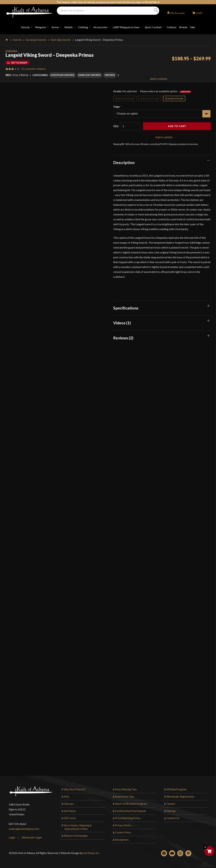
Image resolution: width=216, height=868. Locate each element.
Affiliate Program (176, 788)
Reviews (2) (123, 336)
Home (7, 39)
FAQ (66, 795)
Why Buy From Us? (75, 788)
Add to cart (177, 125)
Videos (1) (122, 321)
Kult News (70, 809)
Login (12, 836)
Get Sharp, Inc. (91, 851)
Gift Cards (70, 816)
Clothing (83, 27)
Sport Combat (153, 27)
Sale (193, 27)
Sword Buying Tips (126, 788)
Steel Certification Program (131, 802)
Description (124, 161)
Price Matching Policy (128, 816)
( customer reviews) (33, 69)
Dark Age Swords (61, 40)
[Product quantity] (130, 125)
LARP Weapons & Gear (126, 27)
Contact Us (173, 816)
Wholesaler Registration (180, 795)
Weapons (41, 27)
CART (199, 13)
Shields (69, 27)
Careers (171, 802)
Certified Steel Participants (131, 809)
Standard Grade (174, 97)
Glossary (69, 802)
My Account (177, 13)
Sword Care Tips (125, 795)
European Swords (36, 40)
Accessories (100, 27)
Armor (55, 27)
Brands (183, 27)
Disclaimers (122, 838)
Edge (117, 105)
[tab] (162, 161)
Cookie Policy (123, 831)
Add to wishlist (157, 75)
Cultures (172, 27)
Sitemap (171, 809)
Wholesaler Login (32, 836)
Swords (25, 27)
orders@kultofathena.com (24, 827)
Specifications (126, 306)
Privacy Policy (123, 824)
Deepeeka (11, 51)
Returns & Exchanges (76, 834)
